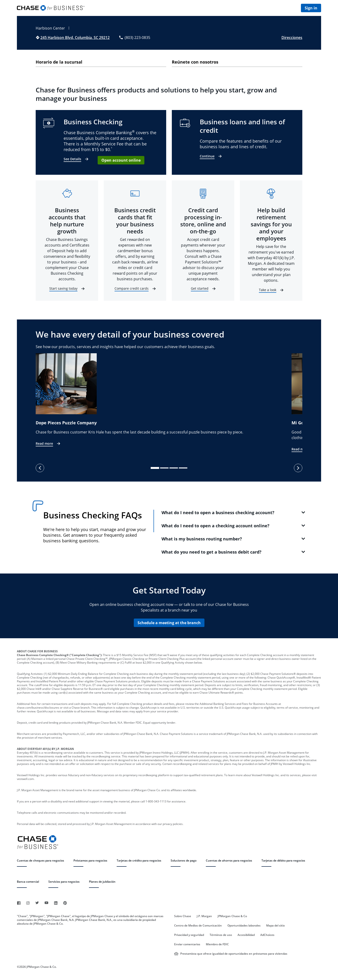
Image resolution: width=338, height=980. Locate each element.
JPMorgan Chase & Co (232, 916)
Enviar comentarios (187, 944)
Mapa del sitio (275, 926)
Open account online (121, 160)
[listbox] (169, 403)
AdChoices (267, 935)
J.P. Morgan (204, 916)
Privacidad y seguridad (189, 935)
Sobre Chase (183, 916)
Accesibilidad (246, 935)
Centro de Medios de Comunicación (198, 926)
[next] (298, 468)
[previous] (40, 468)
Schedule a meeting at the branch (169, 623)
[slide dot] (155, 468)
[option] (164, 400)
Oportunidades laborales (244, 926)
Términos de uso (221, 935)
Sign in (311, 8)
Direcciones (292, 38)
